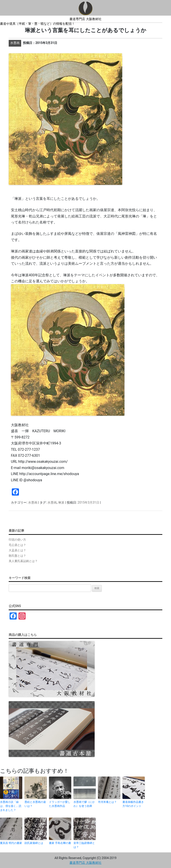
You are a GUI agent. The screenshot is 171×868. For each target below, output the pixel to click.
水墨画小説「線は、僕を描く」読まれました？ (11, 806)
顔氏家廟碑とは (34, 843)
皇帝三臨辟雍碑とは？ (84, 845)
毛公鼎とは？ (17, 545)
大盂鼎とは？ (17, 550)
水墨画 (33, 502)
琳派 (61, 502)
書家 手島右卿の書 (60, 843)
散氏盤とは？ (17, 556)
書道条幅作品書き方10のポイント (133, 804)
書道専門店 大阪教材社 (85, 19)
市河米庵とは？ (107, 802)
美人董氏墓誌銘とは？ (23, 561)
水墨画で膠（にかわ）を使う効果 (84, 804)
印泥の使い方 (17, 540)
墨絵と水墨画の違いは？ (35, 804)
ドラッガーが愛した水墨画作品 (60, 804)
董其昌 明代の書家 (11, 843)
